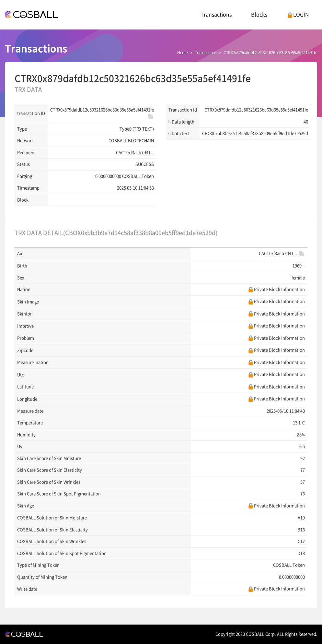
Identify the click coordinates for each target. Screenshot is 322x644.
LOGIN (298, 15)
